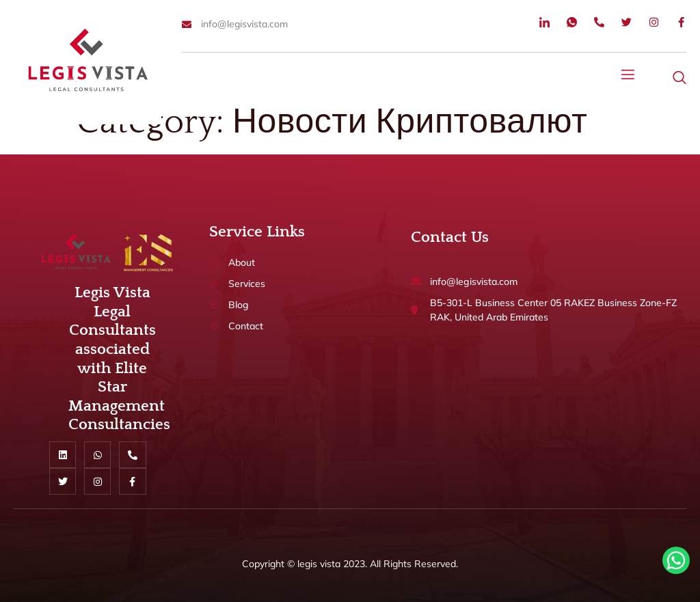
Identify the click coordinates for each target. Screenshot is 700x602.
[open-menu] (629, 76)
